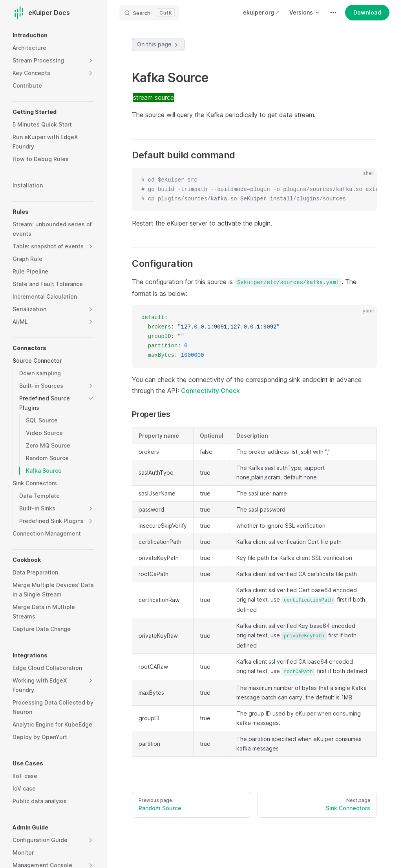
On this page (158, 44)
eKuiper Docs (41, 13)
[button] (91, 61)
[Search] (149, 13)
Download (367, 12)
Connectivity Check (210, 391)
